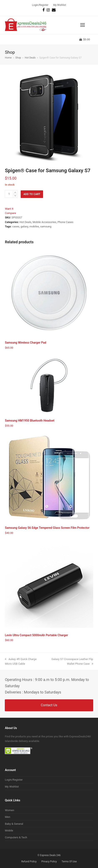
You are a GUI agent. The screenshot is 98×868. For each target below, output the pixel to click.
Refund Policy (29, 862)
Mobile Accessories (45, 222)
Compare (10, 213)
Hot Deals (26, 222)
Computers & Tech (16, 837)
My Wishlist (12, 787)
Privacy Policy (49, 862)
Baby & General (14, 824)
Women (9, 810)
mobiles (34, 226)
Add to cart (32, 194)
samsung (46, 226)
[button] (83, 25)
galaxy (24, 226)
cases (16, 226)
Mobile (9, 830)
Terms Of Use (69, 862)
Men (7, 817)
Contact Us (49, 705)
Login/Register (14, 780)
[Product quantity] (9, 194)
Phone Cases (65, 222)
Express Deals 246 (50, 855)
